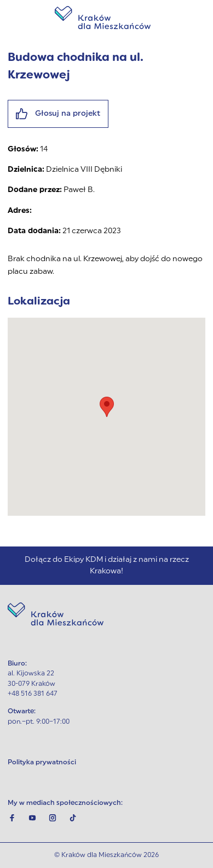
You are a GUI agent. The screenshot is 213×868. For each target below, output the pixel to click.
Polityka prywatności (42, 763)
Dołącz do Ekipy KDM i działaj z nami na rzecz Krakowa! (107, 566)
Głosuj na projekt (58, 114)
